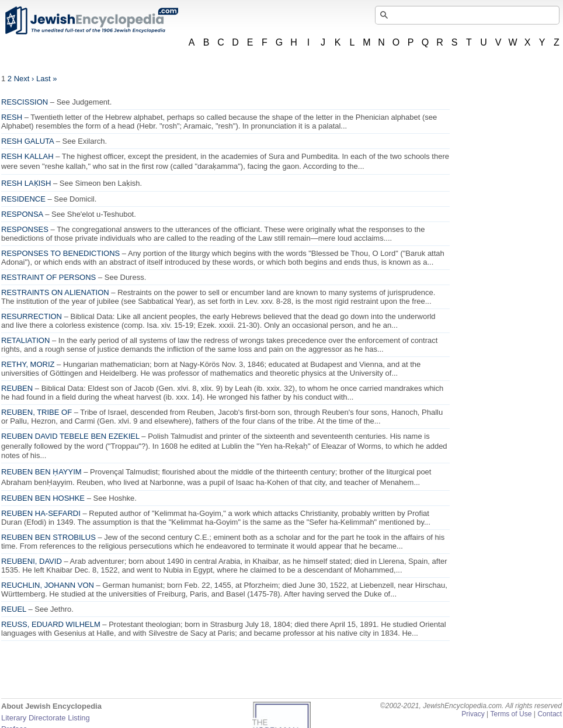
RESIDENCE (23, 199)
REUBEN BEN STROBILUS (48, 537)
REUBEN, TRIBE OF (37, 412)
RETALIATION (25, 340)
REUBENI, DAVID (32, 561)
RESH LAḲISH (26, 183)
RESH (12, 117)
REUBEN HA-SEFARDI (41, 513)
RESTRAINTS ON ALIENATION (55, 292)
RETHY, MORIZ (28, 364)
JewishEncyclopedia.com (91, 20)
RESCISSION (25, 102)
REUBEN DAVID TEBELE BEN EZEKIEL (70, 436)
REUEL (14, 609)
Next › (24, 79)
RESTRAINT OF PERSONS (48, 277)
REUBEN (17, 388)
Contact (550, 714)
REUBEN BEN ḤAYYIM (41, 472)
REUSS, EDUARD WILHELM (51, 624)
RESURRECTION (32, 316)
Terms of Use (511, 714)
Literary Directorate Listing (46, 718)
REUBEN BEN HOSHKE (43, 498)
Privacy (473, 714)
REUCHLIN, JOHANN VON (48, 585)
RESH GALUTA (27, 141)
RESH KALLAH (27, 156)
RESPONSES (25, 229)
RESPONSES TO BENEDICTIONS (60, 253)
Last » (46, 79)
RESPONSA (22, 214)
